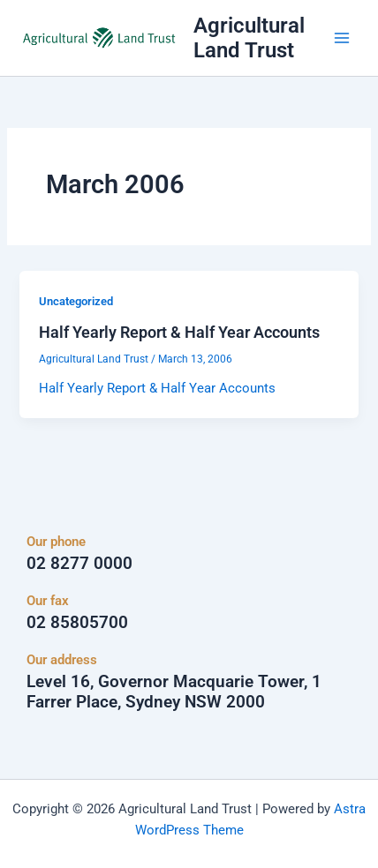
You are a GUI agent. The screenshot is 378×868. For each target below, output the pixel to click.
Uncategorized (76, 301)
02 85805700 (77, 622)
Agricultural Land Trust (249, 38)
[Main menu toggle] (342, 38)
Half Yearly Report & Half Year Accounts (179, 332)
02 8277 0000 (79, 563)
